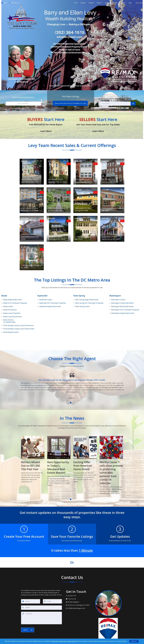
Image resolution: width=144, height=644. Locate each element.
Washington (115, 294)
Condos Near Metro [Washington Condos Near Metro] (123, 300)
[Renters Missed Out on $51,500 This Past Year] (59, 449)
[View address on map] (79, 594)
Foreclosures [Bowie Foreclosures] (10, 305)
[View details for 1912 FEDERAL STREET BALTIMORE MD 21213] (32, 170)
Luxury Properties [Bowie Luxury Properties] (12, 307)
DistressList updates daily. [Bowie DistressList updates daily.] (9, 313)
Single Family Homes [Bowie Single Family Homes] (13, 298)
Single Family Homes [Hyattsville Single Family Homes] (50, 302)
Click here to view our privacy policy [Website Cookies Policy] (64, 641)
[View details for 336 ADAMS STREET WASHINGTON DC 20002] (59, 170)
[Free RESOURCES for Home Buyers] (46, 124)
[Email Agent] (5, 4)
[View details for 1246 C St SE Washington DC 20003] (32, 256)
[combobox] (24, 103)
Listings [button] (83, 4)
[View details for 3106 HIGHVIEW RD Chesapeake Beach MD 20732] (32, 228)
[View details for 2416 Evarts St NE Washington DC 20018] (59, 228)
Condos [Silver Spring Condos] (82, 302)
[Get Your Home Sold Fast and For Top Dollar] (98, 124)
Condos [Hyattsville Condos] (46, 298)
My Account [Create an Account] (138, 4)
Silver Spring (80, 294)
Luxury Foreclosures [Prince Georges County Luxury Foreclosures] (18, 316)
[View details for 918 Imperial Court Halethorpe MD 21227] (85, 170)
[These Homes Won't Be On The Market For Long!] (70, 103)
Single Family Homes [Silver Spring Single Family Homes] (87, 298)
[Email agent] (79, 597)
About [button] (124, 4)
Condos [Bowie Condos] (8, 302)
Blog (130, 4)
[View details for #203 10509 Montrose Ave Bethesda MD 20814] (59, 199)
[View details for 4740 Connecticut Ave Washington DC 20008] (32, 199)
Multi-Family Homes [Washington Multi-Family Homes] (122, 302)
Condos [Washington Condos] (118, 298)
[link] (133, 103)
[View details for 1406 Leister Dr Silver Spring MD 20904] (85, 199)
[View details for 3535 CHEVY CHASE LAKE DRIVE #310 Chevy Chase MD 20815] (112, 199)
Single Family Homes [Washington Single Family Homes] (123, 307)
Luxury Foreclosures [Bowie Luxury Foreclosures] (13, 310)
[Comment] (41, 606)
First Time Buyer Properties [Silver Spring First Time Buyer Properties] (89, 300)
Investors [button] (108, 4)
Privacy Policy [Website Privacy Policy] (109, 637)
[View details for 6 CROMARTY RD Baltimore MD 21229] (85, 228)
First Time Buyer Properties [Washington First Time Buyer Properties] (125, 305)
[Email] (52, 590)
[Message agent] (79, 588)
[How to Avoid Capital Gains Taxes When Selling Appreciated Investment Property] (33, 452)
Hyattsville (43, 294)
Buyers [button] (99, 4)
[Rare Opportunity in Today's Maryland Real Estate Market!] (85, 450)
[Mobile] (41, 596)
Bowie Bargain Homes (11, 321)
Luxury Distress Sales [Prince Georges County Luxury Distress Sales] (19, 319)
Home (76, 4)
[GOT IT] (134, 641)
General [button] (91, 4)
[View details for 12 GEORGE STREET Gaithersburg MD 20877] (112, 228)
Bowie (4, 294)
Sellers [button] (116, 4)
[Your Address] (115, 103)
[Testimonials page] (72, 373)
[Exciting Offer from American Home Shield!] (111, 449)
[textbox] (24, 103)
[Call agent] (14, 4)
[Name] (31, 590)
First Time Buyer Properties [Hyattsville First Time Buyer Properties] (53, 300)
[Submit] (28, 617)
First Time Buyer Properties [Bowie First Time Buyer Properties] (15, 300)
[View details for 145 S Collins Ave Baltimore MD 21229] (112, 170)
